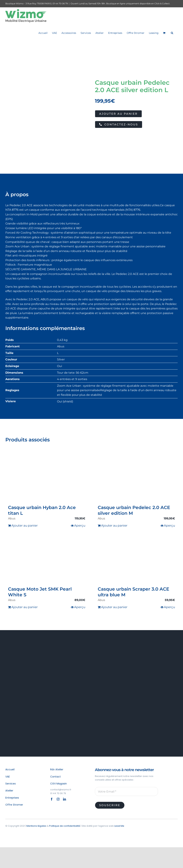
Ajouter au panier (118, 114)
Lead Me (119, 826)
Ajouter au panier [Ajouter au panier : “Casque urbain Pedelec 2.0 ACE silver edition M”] (114, 525)
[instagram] (58, 799)
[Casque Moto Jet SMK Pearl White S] (47, 560)
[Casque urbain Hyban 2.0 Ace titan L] (47, 479)
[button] (172, 33)
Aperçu (80, 525)
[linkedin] (65, 799)
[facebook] (52, 799)
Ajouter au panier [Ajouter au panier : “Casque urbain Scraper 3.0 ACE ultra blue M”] (114, 607)
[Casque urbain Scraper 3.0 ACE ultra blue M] (136, 560)
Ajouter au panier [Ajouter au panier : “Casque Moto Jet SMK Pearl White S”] (25, 607)
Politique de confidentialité (65, 826)
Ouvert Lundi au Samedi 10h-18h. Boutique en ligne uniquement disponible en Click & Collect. (120, 3)
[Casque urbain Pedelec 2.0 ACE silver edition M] (136, 479)
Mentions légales (36, 826)
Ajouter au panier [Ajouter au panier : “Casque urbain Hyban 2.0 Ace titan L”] (25, 525)
